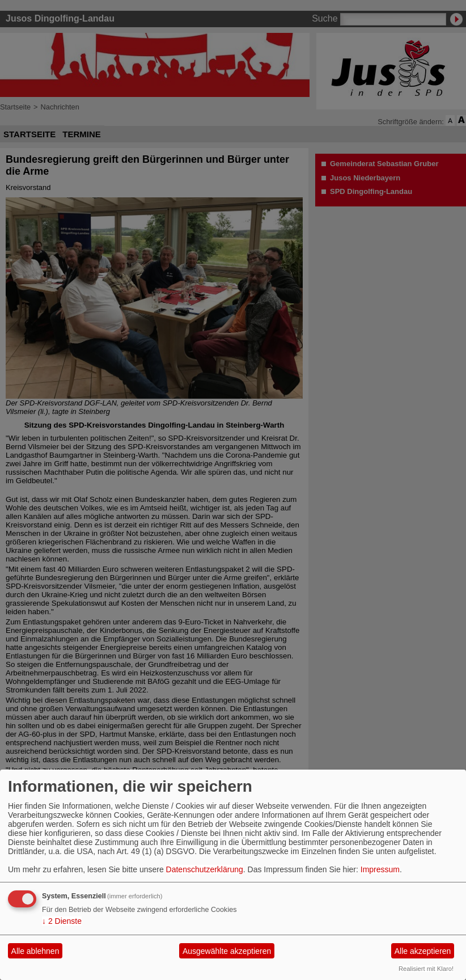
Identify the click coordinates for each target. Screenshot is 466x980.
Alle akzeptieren (423, 951)
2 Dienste (62, 921)
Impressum (380, 869)
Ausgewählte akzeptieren (227, 951)
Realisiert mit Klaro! (426, 969)
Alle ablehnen (35, 951)
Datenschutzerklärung (205, 869)
